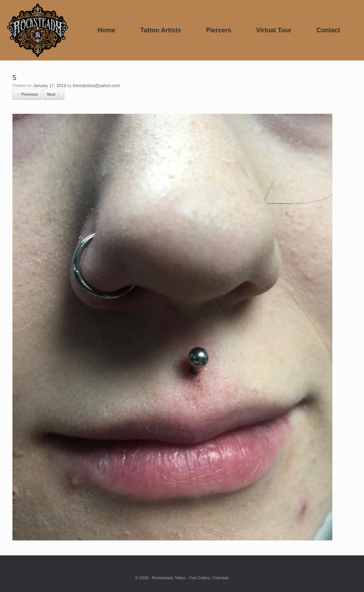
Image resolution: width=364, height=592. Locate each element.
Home (106, 30)
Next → (54, 94)
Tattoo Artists (161, 30)
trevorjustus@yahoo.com (97, 86)
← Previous (27, 94)
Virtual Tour (274, 30)
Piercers (219, 30)
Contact (328, 30)
